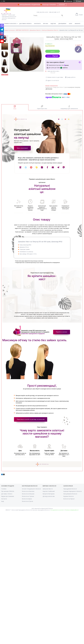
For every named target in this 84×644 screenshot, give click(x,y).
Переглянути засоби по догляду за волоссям (31, 420)
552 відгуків (69, 1)
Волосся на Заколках (28, 493)
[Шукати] (62, 15)
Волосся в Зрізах (27, 501)
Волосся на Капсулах (28, 496)
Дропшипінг (62, 24)
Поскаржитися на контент (57, 512)
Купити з (53, 56)
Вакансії (77, 24)
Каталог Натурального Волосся (31, 491)
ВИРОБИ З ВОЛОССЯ (22, 30)
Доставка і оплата (25, 24)
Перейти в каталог (61, 333)
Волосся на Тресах (27, 503)
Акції (3, 503)
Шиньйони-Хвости (35, 30)
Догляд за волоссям (49, 498)
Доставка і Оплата (7, 496)
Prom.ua (51, 510)
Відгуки (53, 24)
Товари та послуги (10, 24)
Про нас (46, 24)
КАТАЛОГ (62, 5)
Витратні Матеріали (49, 496)
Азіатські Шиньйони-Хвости (50, 30)
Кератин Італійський (49, 493)
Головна (4, 491)
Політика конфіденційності (72, 512)
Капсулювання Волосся (70, 496)
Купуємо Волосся (68, 498)
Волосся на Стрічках (28, 498)
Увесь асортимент (23, 148)
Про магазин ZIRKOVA (8, 493)
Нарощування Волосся (70, 491)
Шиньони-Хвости (48, 491)
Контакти (37, 24)
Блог (71, 24)
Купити (53, 51)
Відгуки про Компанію (8, 498)
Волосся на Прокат (69, 501)
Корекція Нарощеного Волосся (72, 493)
